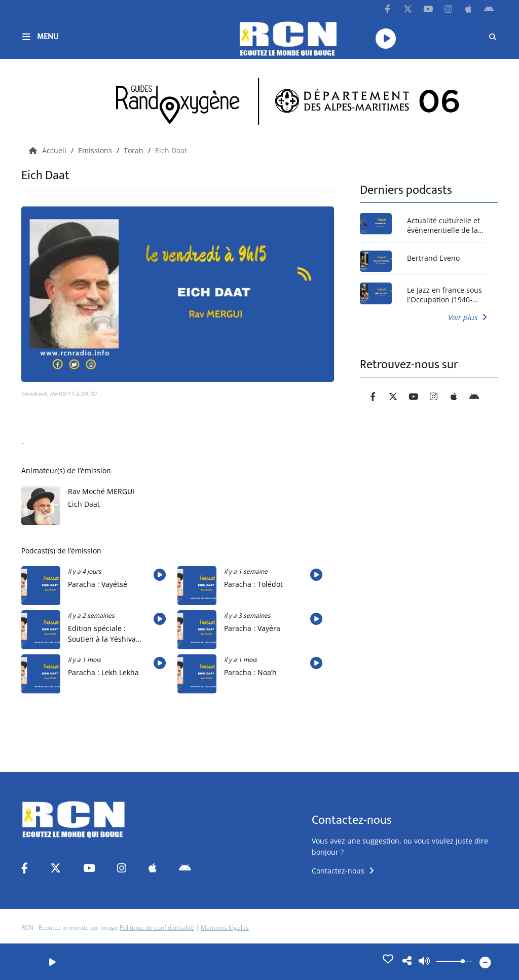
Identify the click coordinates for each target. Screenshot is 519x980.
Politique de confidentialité (157, 928)
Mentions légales (225, 928)
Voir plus (467, 317)
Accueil (49, 150)
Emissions (96, 150)
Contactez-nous (343, 871)
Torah (135, 150)
